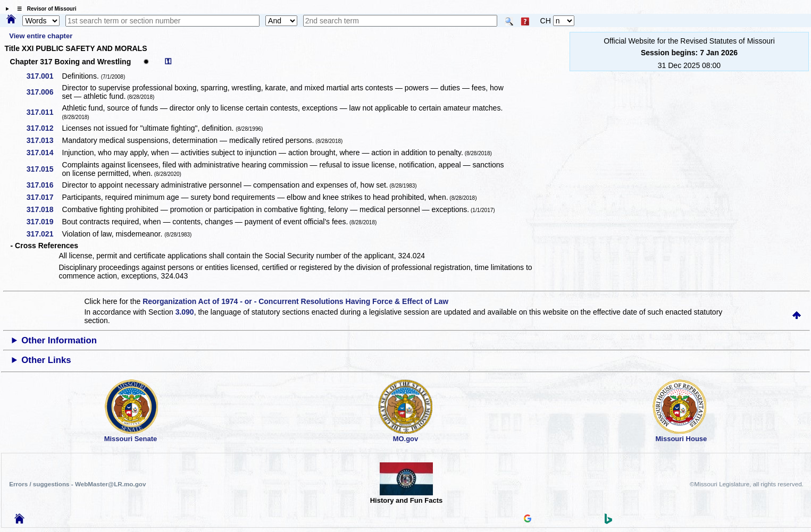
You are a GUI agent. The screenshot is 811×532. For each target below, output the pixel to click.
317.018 (44, 209)
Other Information (59, 340)
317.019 (44, 222)
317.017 (44, 197)
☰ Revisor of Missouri (44, 9)
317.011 (44, 112)
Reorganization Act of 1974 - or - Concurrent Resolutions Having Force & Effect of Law (295, 301)
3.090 (185, 312)
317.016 (44, 185)
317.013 (44, 140)
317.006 (44, 92)
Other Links (46, 360)
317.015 (44, 169)
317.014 (44, 153)
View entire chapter (41, 36)
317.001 (44, 76)
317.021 (44, 234)
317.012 (44, 128)
